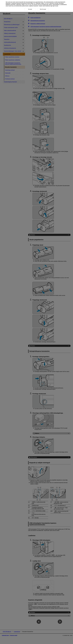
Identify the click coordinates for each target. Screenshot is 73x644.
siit (34, 3)
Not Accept (28, 5)
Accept (47, 3)
